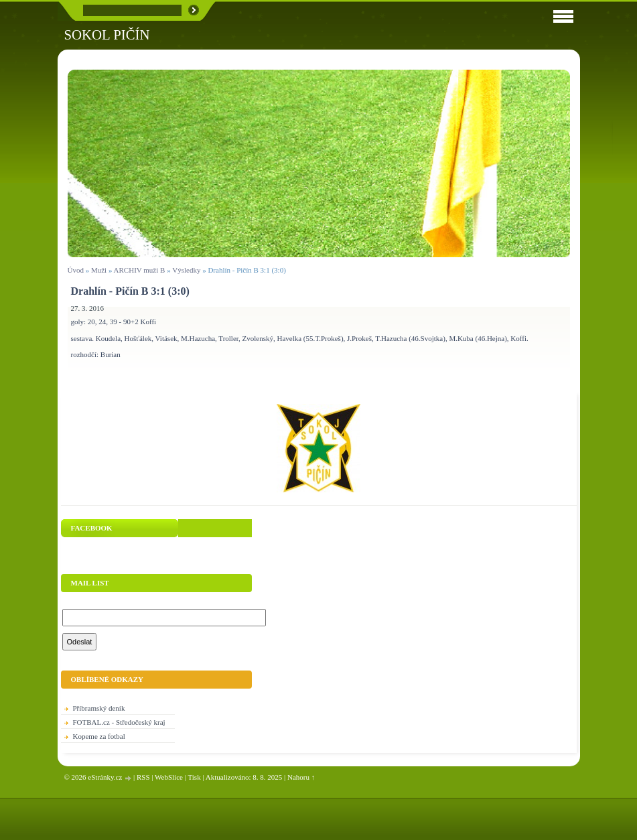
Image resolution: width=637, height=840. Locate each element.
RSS (143, 777)
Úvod (76, 270)
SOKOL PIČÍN (107, 34)
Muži (100, 270)
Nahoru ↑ (301, 777)
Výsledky (186, 270)
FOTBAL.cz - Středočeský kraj (119, 722)
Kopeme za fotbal (99, 736)
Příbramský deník (99, 708)
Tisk (194, 777)
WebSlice (169, 777)
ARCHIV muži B (140, 270)
